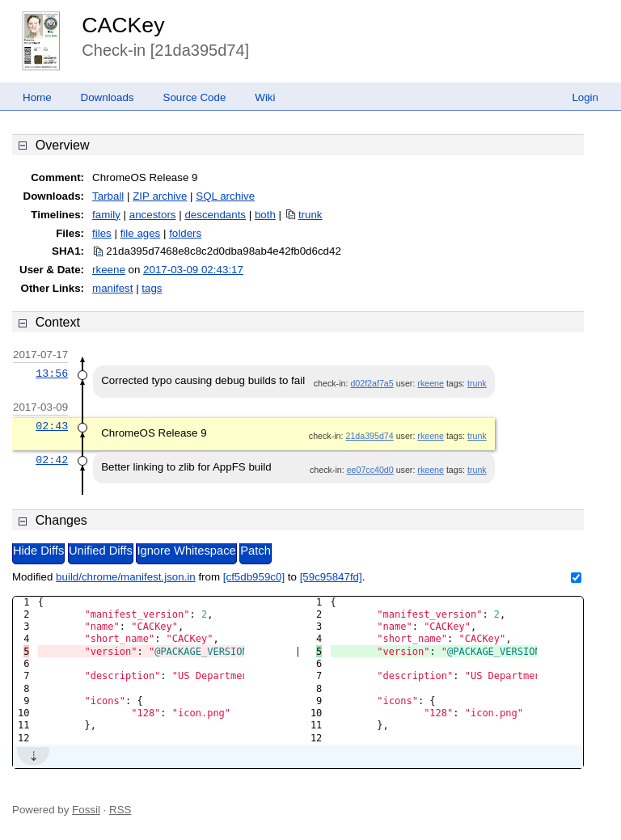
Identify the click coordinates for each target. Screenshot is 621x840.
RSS (120, 810)
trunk (310, 215)
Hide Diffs (38, 551)
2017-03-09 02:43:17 (193, 270)
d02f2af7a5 (372, 383)
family (106, 215)
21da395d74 (369, 436)
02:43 (52, 426)
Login (585, 97)
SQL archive (225, 196)
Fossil (86, 810)
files (102, 233)
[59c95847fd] (331, 577)
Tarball (108, 196)
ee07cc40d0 (370, 470)
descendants (215, 215)
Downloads (108, 97)
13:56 (52, 374)
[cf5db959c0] (254, 577)
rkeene (109, 270)
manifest (112, 288)
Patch (255, 551)
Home (37, 97)
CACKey (123, 25)
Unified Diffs (101, 551)
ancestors (153, 215)
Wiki (265, 97)
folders (185, 233)
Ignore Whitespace (186, 551)
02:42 (52, 460)
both (265, 215)
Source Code (195, 97)
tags (152, 288)
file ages (141, 233)
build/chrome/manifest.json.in (126, 577)
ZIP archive (160, 196)
